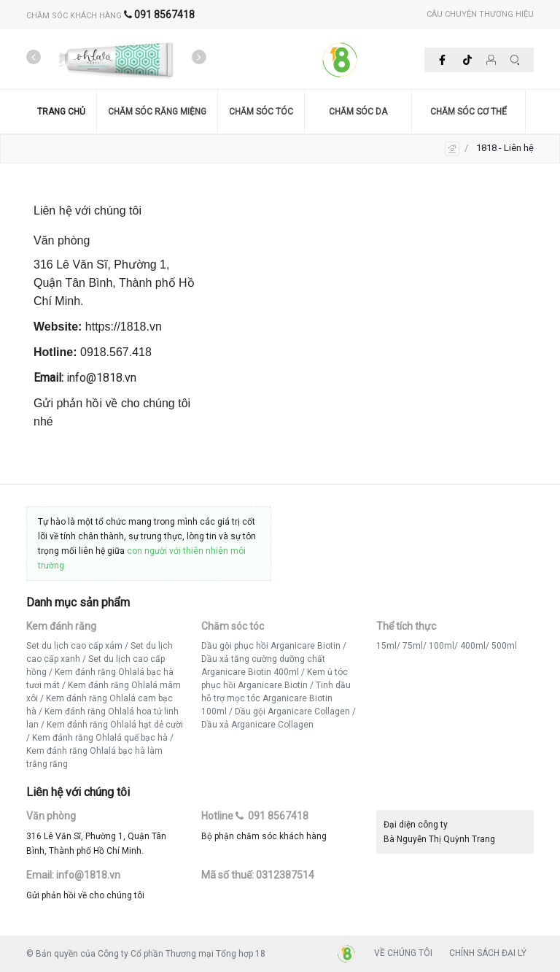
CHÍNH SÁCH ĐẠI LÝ (488, 953)
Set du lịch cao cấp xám (74, 646)
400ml (473, 646)
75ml (413, 646)
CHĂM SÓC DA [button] (358, 112)
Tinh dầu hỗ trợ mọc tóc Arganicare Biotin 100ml (276, 698)
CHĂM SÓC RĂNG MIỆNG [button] (157, 112)
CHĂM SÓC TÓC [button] (261, 112)
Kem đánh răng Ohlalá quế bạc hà (100, 738)
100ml (442, 646)
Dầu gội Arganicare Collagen (292, 711)
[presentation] (34, 58)
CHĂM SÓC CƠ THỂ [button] (468, 112)
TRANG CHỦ (61, 112)
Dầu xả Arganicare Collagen (257, 725)
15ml (386, 646)
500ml (504, 646)
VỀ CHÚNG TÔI (403, 953)
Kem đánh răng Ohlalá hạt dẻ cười (115, 725)
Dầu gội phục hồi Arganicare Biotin (271, 646)
